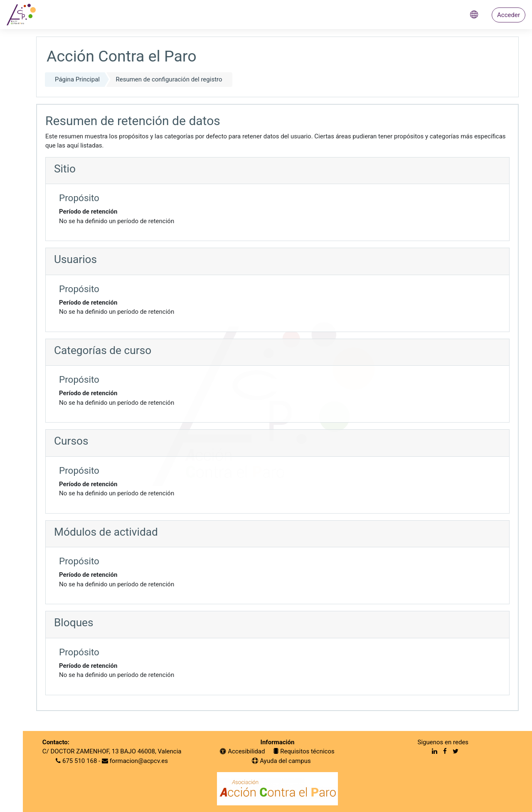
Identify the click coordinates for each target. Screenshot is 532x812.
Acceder (509, 15)
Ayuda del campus (281, 761)
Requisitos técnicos (304, 751)
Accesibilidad (242, 751)
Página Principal (77, 79)
